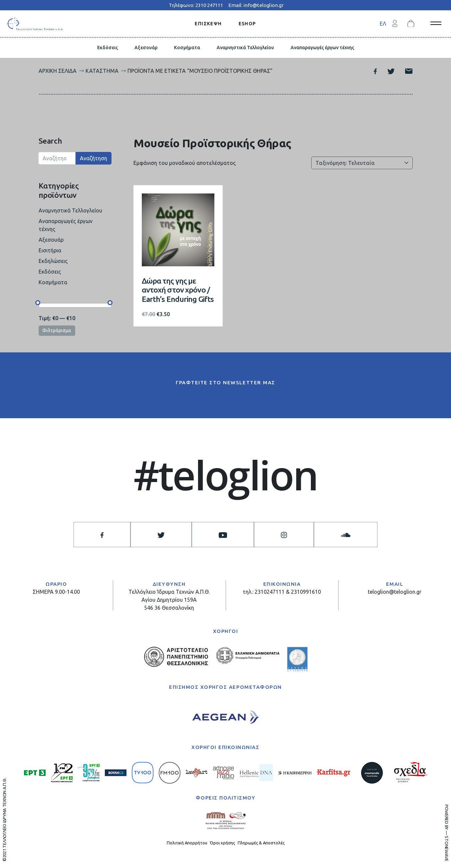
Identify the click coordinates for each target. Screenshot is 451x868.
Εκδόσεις (108, 48)
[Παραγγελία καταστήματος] (362, 163)
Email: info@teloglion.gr (256, 5)
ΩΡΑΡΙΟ (56, 584)
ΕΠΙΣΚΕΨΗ (208, 23)
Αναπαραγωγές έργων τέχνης (322, 48)
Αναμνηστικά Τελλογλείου (245, 48)
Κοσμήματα (187, 48)
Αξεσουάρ (146, 48)
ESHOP (247, 23)
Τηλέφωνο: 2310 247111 (196, 5)
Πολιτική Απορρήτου (187, 843)
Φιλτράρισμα (57, 330)
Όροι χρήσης (223, 843)
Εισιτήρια (50, 250)
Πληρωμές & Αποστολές (261, 843)
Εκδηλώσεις (53, 261)
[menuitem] (383, 23)
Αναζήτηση (94, 158)
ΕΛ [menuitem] (383, 24)
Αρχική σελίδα (58, 71)
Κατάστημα (102, 71)
